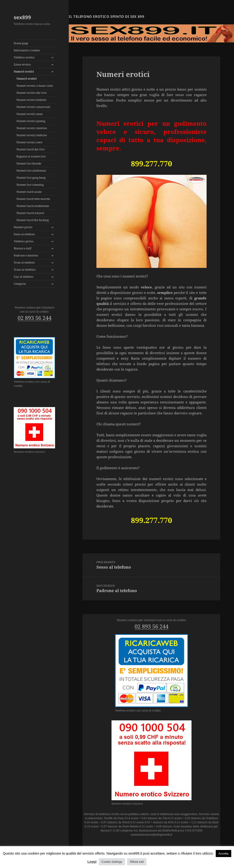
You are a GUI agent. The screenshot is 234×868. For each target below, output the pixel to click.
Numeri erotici (24, 72)
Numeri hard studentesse (33, 206)
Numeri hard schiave (30, 213)
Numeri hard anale (29, 192)
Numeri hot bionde (29, 163)
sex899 (22, 17)
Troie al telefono (24, 263)
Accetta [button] (223, 854)
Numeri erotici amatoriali (33, 107)
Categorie (20, 284)
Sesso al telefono (24, 234)
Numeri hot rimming (30, 185)
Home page (21, 43)
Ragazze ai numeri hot (31, 156)
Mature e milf (23, 248)
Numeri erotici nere (29, 142)
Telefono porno (24, 241)
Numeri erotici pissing (31, 121)
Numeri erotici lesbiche (32, 135)
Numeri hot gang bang (31, 178)
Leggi (92, 861)
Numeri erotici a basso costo (35, 86)
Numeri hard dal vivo (31, 149)
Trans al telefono (25, 270)
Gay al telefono (24, 277)
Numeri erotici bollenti (31, 100)
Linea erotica (22, 64)
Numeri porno (23, 227)
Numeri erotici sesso (30, 114)
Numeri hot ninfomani (31, 171)
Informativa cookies (27, 50)
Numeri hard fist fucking (33, 220)
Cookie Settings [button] (112, 862)
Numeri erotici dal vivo (32, 93)
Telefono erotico (24, 57)
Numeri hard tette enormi (33, 199)
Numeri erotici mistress (32, 128)
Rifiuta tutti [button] (137, 862)
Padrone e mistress (26, 255)
